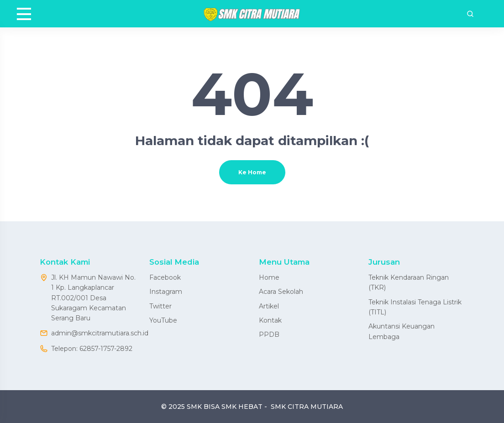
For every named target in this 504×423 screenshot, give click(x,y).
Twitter (160, 306)
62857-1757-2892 (106, 349)
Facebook (165, 277)
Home (269, 277)
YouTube (163, 320)
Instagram (166, 292)
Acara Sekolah (281, 292)
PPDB (269, 334)
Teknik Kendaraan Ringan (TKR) (409, 282)
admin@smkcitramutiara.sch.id (100, 333)
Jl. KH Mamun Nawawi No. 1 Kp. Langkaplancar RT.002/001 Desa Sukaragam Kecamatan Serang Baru (93, 298)
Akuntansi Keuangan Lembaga (402, 331)
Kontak (270, 320)
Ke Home (252, 172)
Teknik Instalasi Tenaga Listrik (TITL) (415, 307)
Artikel (269, 306)
